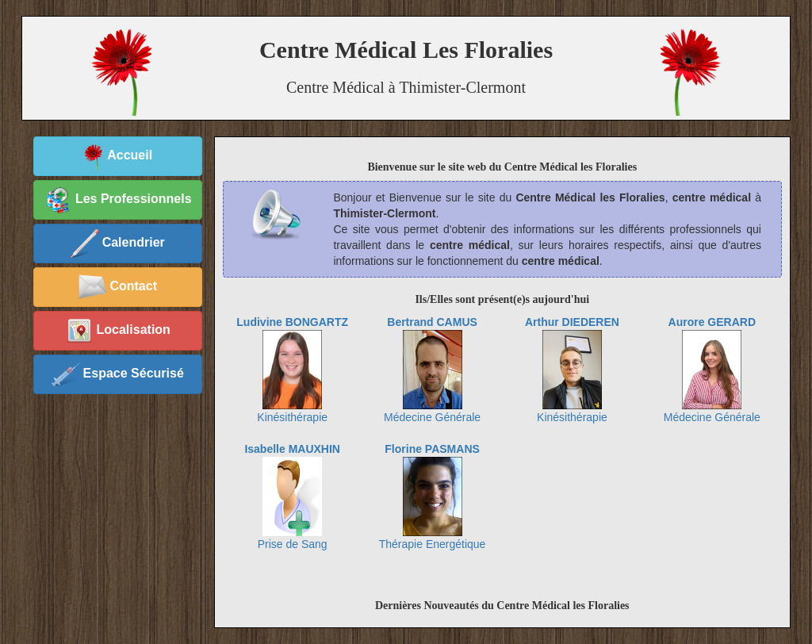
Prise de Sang (292, 496)
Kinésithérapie (292, 370)
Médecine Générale (432, 370)
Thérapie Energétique (433, 496)
